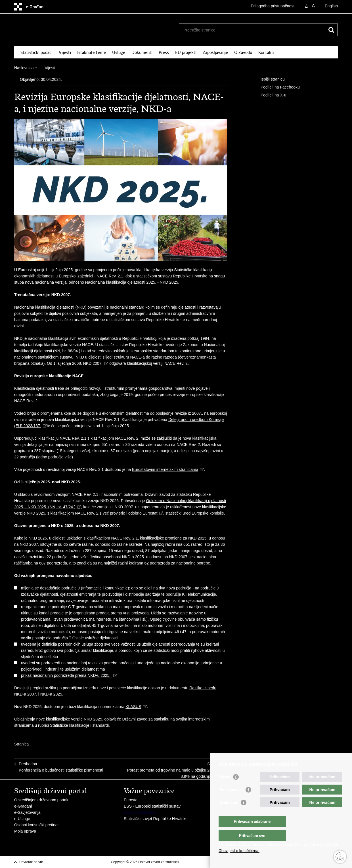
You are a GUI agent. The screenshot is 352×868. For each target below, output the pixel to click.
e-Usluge (22, 819)
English (331, 6)
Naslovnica (24, 68)
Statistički (229, 814)
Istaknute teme (92, 52)
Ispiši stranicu (269, 79)
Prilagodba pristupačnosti (273, 6)
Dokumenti (142, 52)
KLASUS (133, 707)
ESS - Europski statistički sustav (152, 806)
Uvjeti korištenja (193, 862)
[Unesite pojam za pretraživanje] (252, 30)
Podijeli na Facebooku (276, 87)
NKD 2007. (93, 363)
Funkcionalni (231, 801)
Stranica (21, 744)
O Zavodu (243, 52)
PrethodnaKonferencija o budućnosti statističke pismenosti (61, 767)
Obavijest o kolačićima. (239, 851)
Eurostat (150, 513)
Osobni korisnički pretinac (37, 825)
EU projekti (186, 52)
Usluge (119, 52)
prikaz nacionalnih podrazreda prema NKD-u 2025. (66, 675)
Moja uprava (25, 831)
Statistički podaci (36, 52)
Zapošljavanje (215, 52)
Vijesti (65, 52)
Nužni (225, 788)
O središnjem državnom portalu (42, 800)
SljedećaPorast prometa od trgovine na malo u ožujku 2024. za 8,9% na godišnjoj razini (175, 770)
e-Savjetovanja (27, 812)
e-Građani (23, 806)
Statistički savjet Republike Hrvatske (156, 819)
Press (164, 52)
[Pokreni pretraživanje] (331, 30)
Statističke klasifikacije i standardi (79, 725)
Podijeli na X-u (269, 95)
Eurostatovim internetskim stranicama (165, 469)
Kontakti (266, 52)
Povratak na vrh (31, 862)
